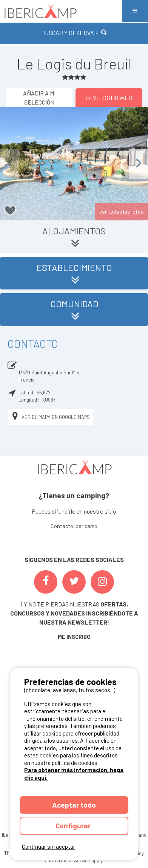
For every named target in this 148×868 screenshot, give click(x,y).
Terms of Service (72, 860)
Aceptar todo (74, 805)
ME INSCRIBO (74, 637)
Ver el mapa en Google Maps (50, 417)
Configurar (74, 826)
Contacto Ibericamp (74, 526)
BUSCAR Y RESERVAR (74, 33)
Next (139, 164)
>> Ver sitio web (109, 98)
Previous (9, 164)
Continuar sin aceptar (49, 846)
